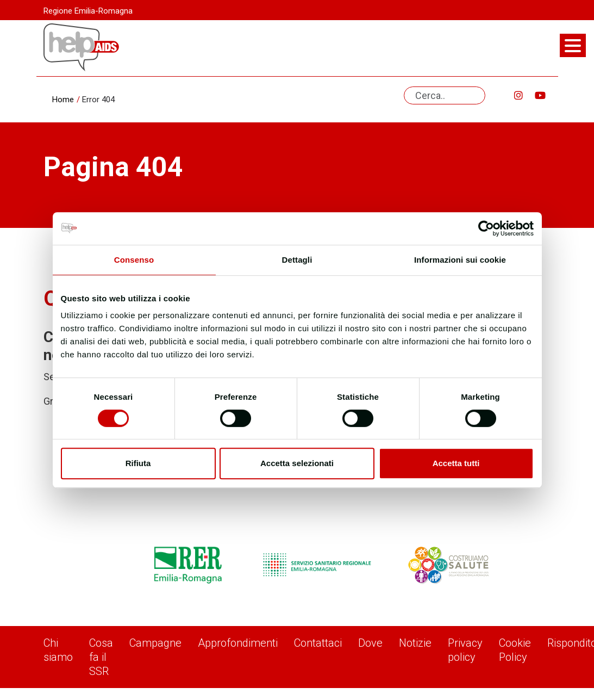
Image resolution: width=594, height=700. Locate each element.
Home (63, 100)
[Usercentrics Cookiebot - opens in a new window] (486, 228)
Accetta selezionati (297, 463)
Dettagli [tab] (297, 260)
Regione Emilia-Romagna (88, 11)
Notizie (415, 643)
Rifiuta (138, 463)
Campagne (155, 643)
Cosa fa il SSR (101, 657)
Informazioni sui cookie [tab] (460, 260)
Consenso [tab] (134, 260)
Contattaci (318, 643)
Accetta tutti (456, 463)
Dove (370, 643)
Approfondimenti (238, 643)
